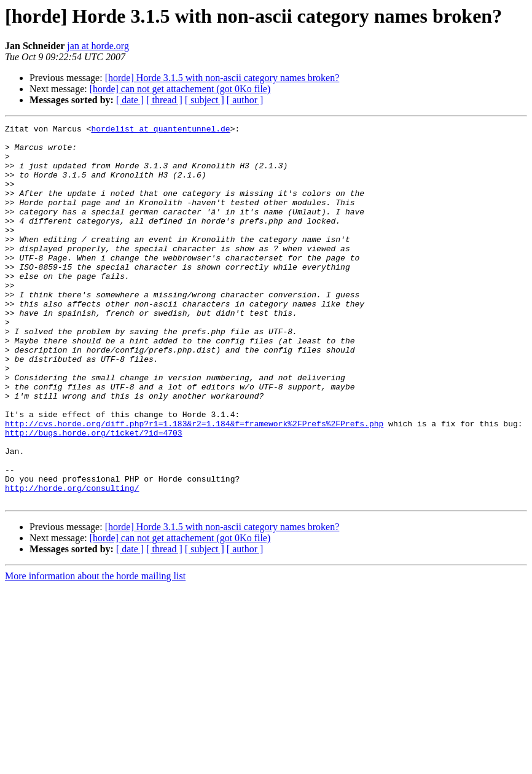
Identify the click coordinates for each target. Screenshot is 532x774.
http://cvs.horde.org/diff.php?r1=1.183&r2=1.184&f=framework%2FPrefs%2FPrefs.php (194, 484)
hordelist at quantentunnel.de (160, 130)
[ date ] (130, 100)
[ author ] (245, 100)
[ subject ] (205, 100)
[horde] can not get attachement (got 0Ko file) (180, 89)
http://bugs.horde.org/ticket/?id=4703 (94, 495)
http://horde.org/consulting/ (72, 561)
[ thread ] (164, 100)
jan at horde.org (98, 46)
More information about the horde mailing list (95, 651)
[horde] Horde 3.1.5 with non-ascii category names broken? (222, 78)
